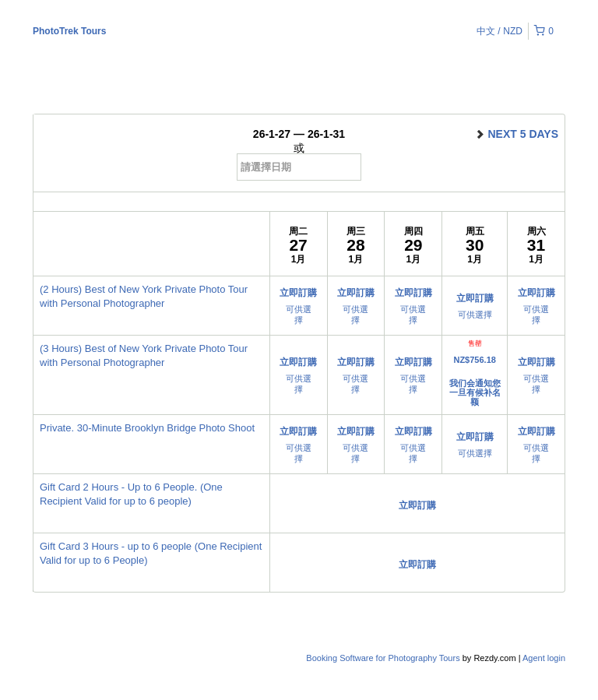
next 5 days (516, 134)
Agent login (544, 658)
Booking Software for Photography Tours (384, 658)
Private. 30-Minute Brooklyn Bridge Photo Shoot (147, 428)
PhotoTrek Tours (69, 31)
